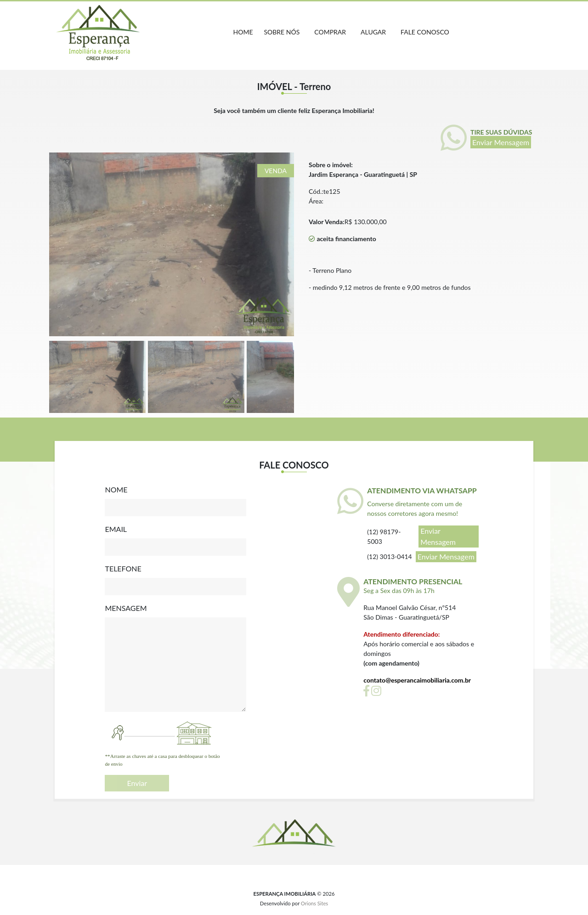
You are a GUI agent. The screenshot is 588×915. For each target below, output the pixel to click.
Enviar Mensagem (501, 142)
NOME (116, 489)
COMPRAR (330, 32)
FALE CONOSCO (425, 32)
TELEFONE (123, 568)
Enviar (137, 783)
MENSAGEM (126, 608)
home (243, 32)
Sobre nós (282, 32)
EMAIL (116, 529)
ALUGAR (373, 32)
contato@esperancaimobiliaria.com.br (417, 680)
